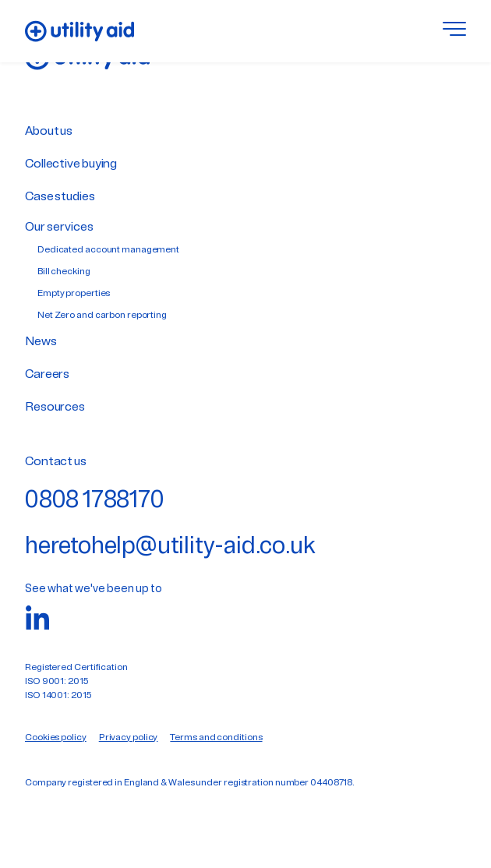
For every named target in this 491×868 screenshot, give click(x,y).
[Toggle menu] (454, 31)
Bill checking (64, 272)
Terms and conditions (216, 738)
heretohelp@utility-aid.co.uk (170, 547)
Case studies (60, 197)
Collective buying (71, 164)
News (41, 342)
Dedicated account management (108, 250)
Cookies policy (56, 738)
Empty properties (74, 294)
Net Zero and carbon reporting (102, 316)
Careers (47, 375)
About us (49, 132)
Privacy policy (129, 738)
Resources (55, 408)
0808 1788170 (95, 501)
